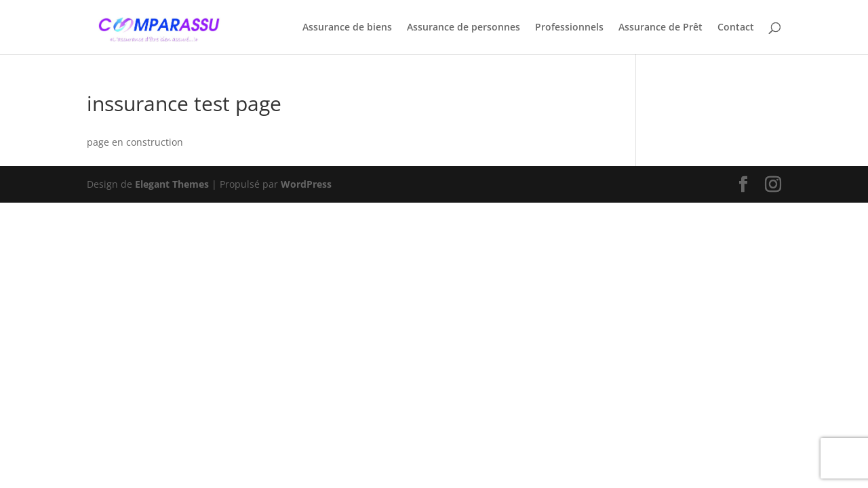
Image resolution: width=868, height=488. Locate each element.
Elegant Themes (172, 184)
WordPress (306, 184)
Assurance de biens (347, 28)
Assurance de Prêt (660, 28)
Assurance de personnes (463, 28)
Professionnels (569, 28)
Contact (736, 28)
